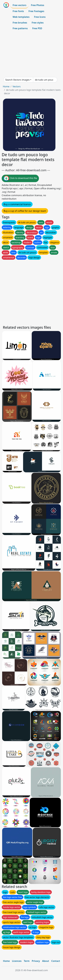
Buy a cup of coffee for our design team (25, 211)
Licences (17, 961)
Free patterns (20, 28)
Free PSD (37, 28)
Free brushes (20, 23)
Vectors (17, 86)
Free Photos (37, 5)
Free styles (38, 23)
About (46, 961)
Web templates (21, 17)
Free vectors (19, 5)
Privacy (36, 961)
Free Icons (40, 17)
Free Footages (36, 11)
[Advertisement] (31, 54)
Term (27, 961)
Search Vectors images (17, 80)
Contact (56, 961)
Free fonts (18, 11)
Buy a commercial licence (17, 204)
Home (6, 86)
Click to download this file (20, 178)
